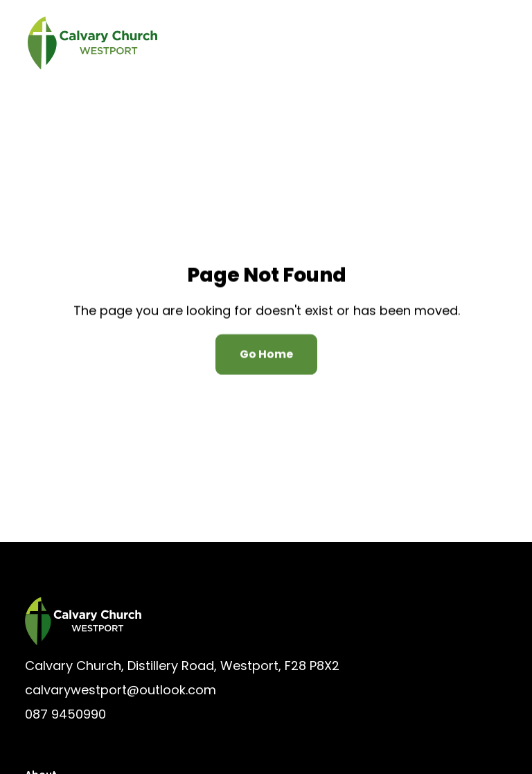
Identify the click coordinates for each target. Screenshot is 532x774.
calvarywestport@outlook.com (121, 690)
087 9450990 (65, 714)
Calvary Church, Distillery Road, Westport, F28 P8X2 (182, 666)
